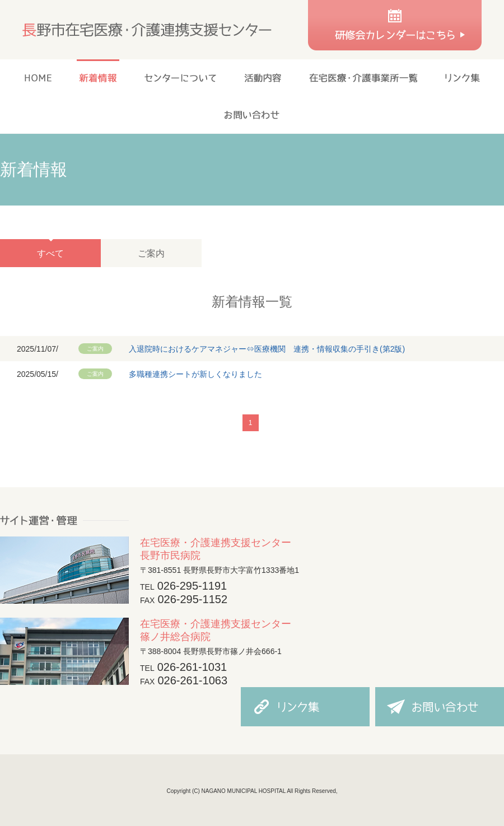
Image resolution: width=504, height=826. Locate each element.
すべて (50, 253)
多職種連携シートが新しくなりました (195, 374)
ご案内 (151, 253)
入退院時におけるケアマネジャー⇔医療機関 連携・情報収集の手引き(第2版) (267, 349)
